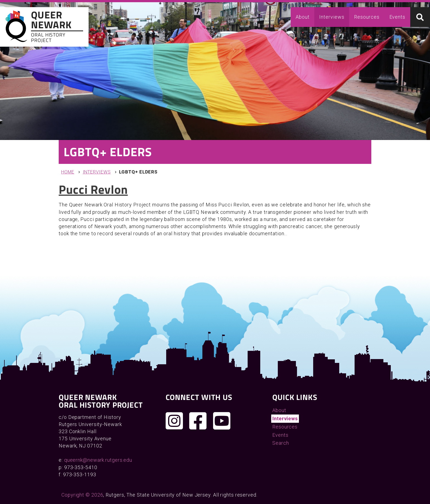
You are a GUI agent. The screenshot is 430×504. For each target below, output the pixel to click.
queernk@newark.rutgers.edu (98, 460)
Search (281, 443)
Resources (367, 17)
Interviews (332, 17)
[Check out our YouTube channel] (222, 421)
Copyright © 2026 (82, 495)
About (303, 17)
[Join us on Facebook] (198, 421)
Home (68, 172)
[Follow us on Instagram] (174, 421)
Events (397, 17)
